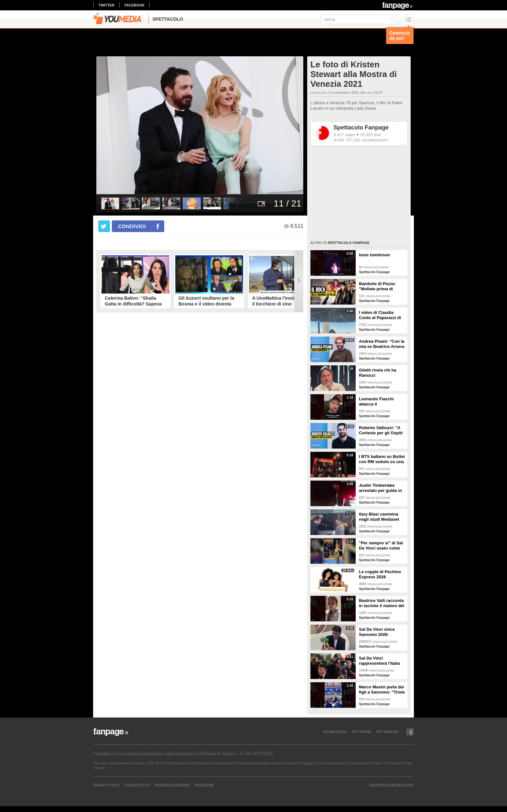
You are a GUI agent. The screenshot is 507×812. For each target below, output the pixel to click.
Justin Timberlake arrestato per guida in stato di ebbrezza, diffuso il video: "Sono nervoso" (381, 488)
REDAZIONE (204, 785)
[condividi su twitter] (104, 226)
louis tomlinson (374, 255)
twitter (107, 5)
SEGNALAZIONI (335, 732)
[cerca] (359, 19)
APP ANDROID (387, 732)
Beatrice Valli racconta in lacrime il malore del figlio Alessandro (382, 603)
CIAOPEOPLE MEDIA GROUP (391, 785)
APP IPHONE (362, 732)
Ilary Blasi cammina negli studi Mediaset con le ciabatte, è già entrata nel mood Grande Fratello (379, 517)
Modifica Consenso (173, 785)
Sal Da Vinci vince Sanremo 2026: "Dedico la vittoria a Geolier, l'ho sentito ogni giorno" (379, 632)
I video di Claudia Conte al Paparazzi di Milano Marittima (380, 315)
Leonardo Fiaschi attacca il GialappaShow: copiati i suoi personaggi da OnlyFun (381, 402)
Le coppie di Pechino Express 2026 (380, 574)
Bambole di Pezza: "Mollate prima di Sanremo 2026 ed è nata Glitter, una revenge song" (378, 286)
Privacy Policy (107, 785)
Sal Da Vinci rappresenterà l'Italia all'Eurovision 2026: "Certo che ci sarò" (379, 661)
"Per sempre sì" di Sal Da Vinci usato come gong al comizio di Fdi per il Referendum (381, 546)
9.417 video (344, 135)
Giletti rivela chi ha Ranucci (378, 373)
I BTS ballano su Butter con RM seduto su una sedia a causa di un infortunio (382, 459)
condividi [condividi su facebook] (132, 226)
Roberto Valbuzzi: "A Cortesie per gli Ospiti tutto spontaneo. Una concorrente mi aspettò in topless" (382, 430)
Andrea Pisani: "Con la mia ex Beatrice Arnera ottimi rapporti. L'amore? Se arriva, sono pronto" (382, 344)
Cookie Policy (137, 785)
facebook (135, 5)
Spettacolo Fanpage (361, 128)
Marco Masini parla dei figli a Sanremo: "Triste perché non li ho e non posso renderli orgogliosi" (382, 690)
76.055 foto (370, 135)
